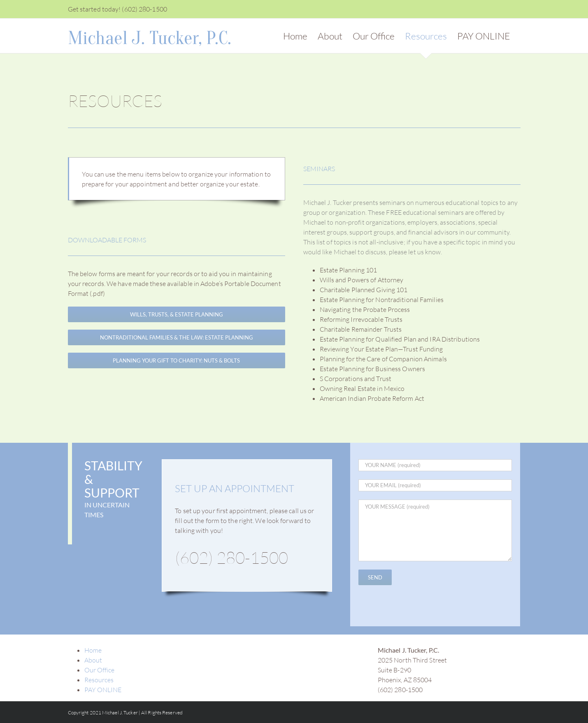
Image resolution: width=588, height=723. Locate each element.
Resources (99, 680)
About (93, 660)
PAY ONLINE (103, 690)
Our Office (100, 670)
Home (93, 650)
